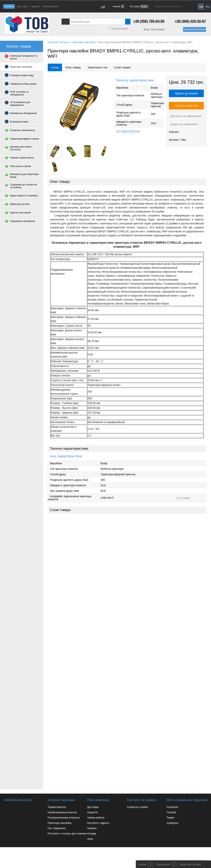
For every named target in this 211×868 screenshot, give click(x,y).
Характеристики (97, 67)
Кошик (118, 6)
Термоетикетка (57, 807)
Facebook (172, 807)
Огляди (92, 834)
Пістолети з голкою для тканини (67, 834)
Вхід (146, 29)
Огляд (55, 67)
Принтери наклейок (60, 823)
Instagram (173, 823)
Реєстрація (158, 29)
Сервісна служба (137, 807)
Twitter (171, 818)
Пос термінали (57, 828)
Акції (90, 839)
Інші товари (183, 498)
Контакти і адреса (98, 823)
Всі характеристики (128, 131)
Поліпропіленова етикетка (64, 818)
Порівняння (163, 864)
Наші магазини (120, 28)
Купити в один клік (186, 106)
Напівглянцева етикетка (62, 812)
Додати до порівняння (184, 124)
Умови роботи (50, 6)
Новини (92, 828)
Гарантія (35, 6)
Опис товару (73, 67)
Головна (9, 6)
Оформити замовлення (168, 6)
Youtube (171, 812)
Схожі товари (122, 67)
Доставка (23, 6)
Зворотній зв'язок (195, 29)
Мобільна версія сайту (19, 800)
